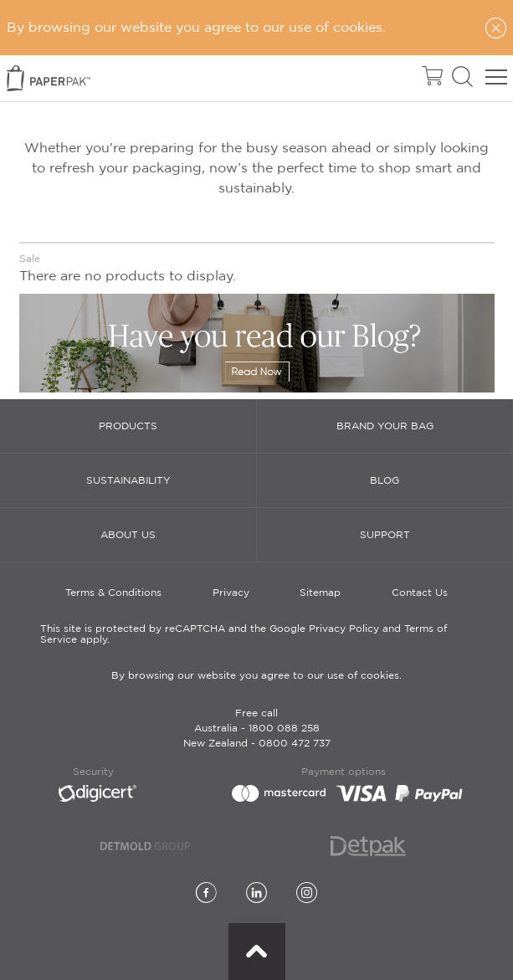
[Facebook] (206, 894)
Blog (385, 481)
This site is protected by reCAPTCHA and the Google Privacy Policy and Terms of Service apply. (244, 634)
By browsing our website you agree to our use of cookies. (256, 676)
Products (128, 426)
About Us (128, 535)
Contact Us (420, 593)
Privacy (231, 593)
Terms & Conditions (113, 593)
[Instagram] (307, 894)
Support (385, 535)
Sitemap (320, 593)
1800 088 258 (284, 729)
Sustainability (128, 481)
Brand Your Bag (385, 426)
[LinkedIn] (256, 894)
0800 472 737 (295, 744)
